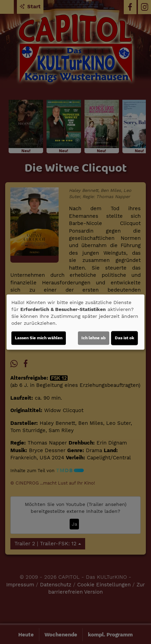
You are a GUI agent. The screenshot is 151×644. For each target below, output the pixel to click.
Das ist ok (124, 338)
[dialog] (75, 322)
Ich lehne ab (94, 338)
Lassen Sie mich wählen (39, 338)
